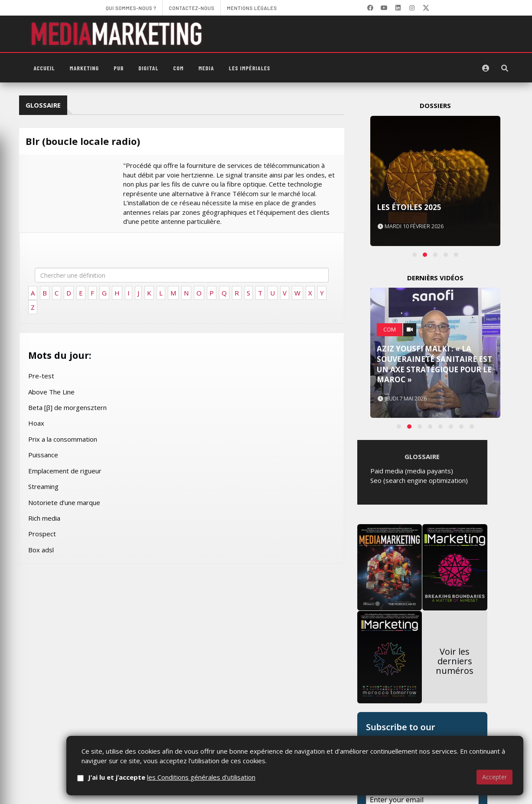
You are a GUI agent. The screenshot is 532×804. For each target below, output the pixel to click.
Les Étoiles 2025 (409, 207)
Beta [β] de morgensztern (67, 407)
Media (206, 68)
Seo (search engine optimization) (419, 741)
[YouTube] (384, 8)
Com (179, 68)
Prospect (42, 534)
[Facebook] (370, 8)
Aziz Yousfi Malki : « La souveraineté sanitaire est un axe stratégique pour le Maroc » (434, 494)
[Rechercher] (505, 68)
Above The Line (51, 392)
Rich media (44, 518)
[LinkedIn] (398, 8)
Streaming (43, 486)
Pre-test (41, 376)
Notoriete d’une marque (64, 502)
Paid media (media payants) (412, 731)
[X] (426, 8)
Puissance (43, 455)
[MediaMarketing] (118, 34)
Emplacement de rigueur (65, 471)
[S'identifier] (486, 68)
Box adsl (41, 550)
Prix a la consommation (63, 439)
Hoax (36, 423)
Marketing (85, 68)
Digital (149, 68)
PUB (119, 68)
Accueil (44, 68)
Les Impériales (250, 68)
